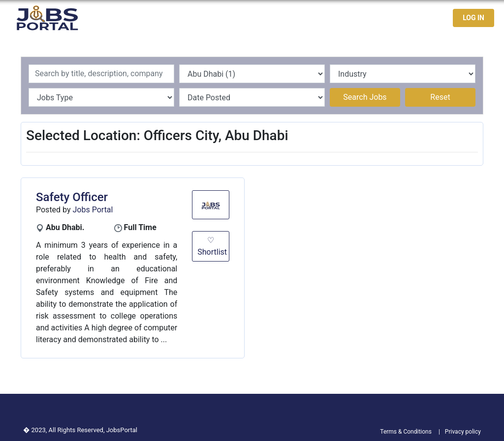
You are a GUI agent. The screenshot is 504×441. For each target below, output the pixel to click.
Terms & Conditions (406, 432)
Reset (440, 97)
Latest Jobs (309, 18)
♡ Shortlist (212, 246)
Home (266, 18)
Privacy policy (463, 432)
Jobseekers (363, 18)
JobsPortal (122, 430)
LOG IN (473, 18)
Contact (410, 18)
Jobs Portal (93, 210)
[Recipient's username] (101, 74)
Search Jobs (365, 97)
